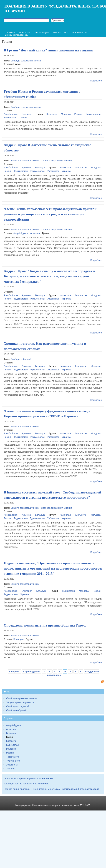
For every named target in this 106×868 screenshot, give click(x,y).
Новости (24, 33)
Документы (79, 33)
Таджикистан (21, 171)
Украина (23, 117)
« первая (14, 671)
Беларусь (27, 114)
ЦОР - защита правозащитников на (28, 778)
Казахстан (52, 114)
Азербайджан (11, 114)
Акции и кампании (16, 35)
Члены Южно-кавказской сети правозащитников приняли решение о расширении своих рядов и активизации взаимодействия (50, 214)
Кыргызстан (81, 167)
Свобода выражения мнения (26, 61)
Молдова (66, 114)
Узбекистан (10, 117)
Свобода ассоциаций (18, 706)
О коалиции (41, 33)
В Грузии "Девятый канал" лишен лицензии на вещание (49, 50)
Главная (10, 33)
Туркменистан (93, 114)
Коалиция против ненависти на (26, 784)
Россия (78, 114)
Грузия (17, 64)
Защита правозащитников (25, 160)
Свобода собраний (21, 359)
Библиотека (60, 33)
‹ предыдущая (31, 671)
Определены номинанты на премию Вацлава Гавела (45, 625)
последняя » (54, 675)
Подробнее (96, 81)
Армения (27, 167)
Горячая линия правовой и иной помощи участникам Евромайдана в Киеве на (51, 789)
